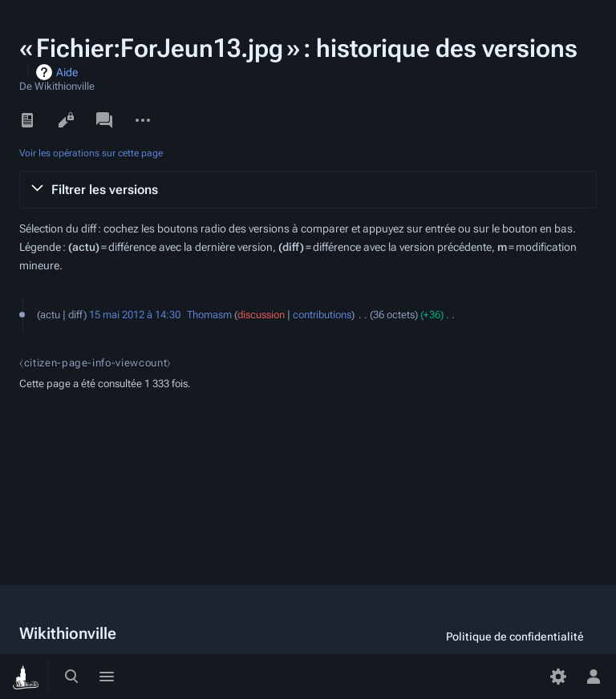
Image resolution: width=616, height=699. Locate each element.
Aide (67, 72)
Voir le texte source (66, 120)
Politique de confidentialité (515, 636)
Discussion (104, 120)
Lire (27, 120)
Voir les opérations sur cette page (91, 153)
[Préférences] (558, 677)
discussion (261, 315)
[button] (308, 190)
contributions (322, 315)
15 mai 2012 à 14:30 (135, 315)
